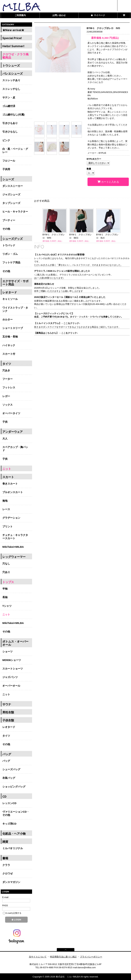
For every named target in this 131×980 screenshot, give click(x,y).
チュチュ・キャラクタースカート (15, 537)
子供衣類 (8, 720)
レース (6, 509)
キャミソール (10, 299)
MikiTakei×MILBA (13, 547)
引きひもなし (10, 132)
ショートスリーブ (13, 328)
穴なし (6, 564)
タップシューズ (11, 203)
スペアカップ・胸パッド (15, 449)
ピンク (6, 140)
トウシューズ (11, 66)
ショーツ (8, 651)
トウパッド (9, 245)
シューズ (8, 179)
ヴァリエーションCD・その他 (16, 813)
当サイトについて (38, 957)
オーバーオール (11, 686)
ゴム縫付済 (9, 106)
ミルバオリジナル (13, 848)
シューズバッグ (11, 769)
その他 (6, 229)
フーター (8, 379)
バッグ (7, 754)
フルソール (9, 161)
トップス (8, 582)
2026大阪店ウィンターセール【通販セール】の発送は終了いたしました (70, 297)
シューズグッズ (13, 239)
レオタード (10, 292)
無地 (5, 501)
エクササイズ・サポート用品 (15, 283)
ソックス (8, 405)
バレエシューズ (13, 74)
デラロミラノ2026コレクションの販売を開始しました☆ (62, 271)
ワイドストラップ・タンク (15, 309)
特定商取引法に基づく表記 (63, 957)
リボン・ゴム (10, 254)
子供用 (6, 169)
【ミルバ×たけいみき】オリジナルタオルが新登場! (60, 255)
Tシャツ (7, 606)
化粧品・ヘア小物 (14, 834)
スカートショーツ (13, 669)
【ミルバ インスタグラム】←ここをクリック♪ (57, 323)
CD (4, 797)
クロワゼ (8, 874)
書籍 (5, 858)
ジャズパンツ (10, 677)
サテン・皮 (9, 97)
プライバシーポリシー (91, 957)
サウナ (7, 704)
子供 (5, 422)
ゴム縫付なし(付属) (13, 115)
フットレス (9, 387)
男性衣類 (8, 712)
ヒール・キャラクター (15, 212)
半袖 (5, 589)
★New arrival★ (13, 30)
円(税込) (110, 38)
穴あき (6, 370)
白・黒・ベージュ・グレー (15, 150)
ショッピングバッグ (14, 787)
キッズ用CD (9, 824)
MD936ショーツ (12, 660)
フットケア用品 (11, 262)
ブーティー (9, 220)
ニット (7, 469)
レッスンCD (9, 803)
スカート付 (9, 354)
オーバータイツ (11, 413)
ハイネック (9, 345)
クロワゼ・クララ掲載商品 (15, 56)
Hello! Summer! (13, 46)
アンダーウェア (13, 432)
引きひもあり (10, 123)
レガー (6, 396)
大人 (5, 439)
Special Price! (12, 38)
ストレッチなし (11, 89)
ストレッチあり (11, 80)
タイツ (7, 364)
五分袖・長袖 (10, 337)
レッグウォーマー (14, 557)
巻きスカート (10, 484)
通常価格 (95, 38)
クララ (6, 865)
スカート (8, 477)
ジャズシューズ (11, 194)
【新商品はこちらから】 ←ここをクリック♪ (56, 333)
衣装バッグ (9, 778)
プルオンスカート (13, 492)
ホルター (8, 319)
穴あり (6, 572)
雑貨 (5, 842)
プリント (8, 526)
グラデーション (11, 518)
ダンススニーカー (13, 186)
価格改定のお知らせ (44, 284)
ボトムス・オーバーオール (15, 643)
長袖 (5, 597)
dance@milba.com (87, 967)
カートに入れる (108, 182)
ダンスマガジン (11, 882)
